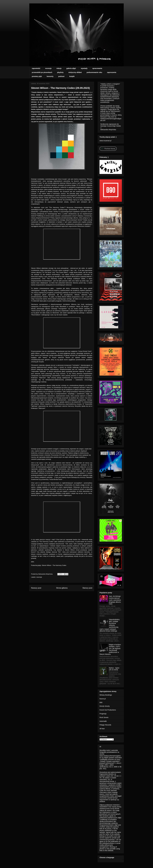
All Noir (102, 729)
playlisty (60, 72)
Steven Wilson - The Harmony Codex (54, 565)
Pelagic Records (105, 725)
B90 (101, 702)
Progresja (103, 714)
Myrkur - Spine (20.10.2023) (114, 669)
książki (72, 76)
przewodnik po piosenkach (42, 72)
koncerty (50, 76)
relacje (59, 68)
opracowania (97, 68)
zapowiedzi (36, 68)
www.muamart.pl (105, 141)
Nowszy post (36, 588)
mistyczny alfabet (75, 72)
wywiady (84, 68)
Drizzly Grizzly (105, 706)
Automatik (103, 721)
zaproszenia (112, 72)
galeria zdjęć (71, 68)
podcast (61, 76)
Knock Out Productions (108, 710)
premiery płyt (37, 76)
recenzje (48, 68)
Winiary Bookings (106, 695)
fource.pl (103, 699)
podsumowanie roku (94, 72)
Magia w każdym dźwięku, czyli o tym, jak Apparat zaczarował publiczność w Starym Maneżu (110, 649)
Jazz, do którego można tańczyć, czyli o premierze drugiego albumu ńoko (115, 600)
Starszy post (87, 588)
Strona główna (62, 588)
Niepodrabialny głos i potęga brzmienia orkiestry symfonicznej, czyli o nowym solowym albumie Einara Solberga (110, 625)
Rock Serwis (104, 717)
